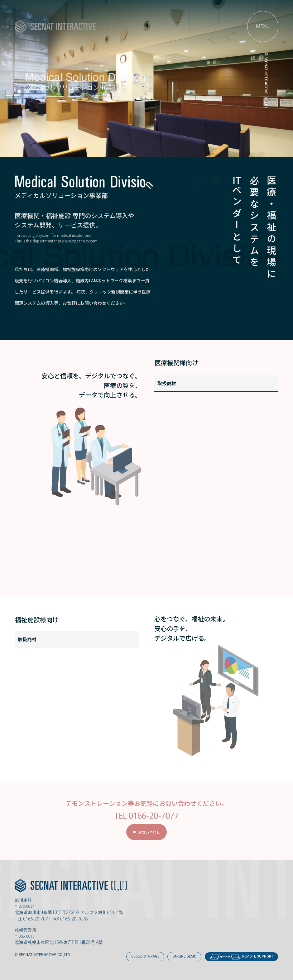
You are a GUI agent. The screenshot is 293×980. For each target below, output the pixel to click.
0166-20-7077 (37, 919)
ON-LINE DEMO (184, 956)
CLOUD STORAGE (145, 956)
